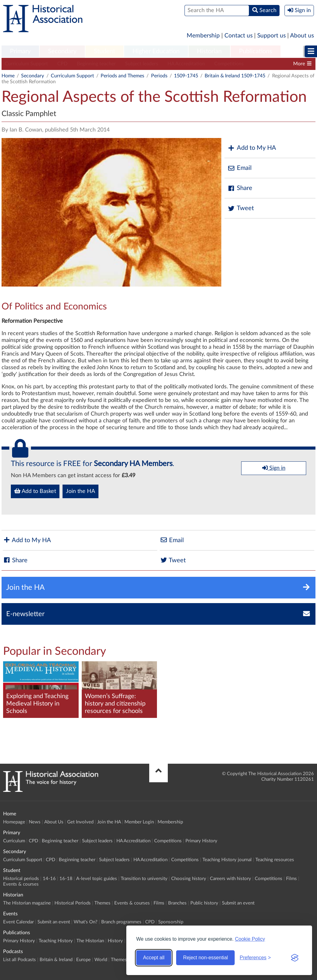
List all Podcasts (20, 960)
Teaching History (56, 941)
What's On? (86, 922)
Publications (256, 51)
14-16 (49, 879)
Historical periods (21, 879)
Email (240, 168)
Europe (83, 960)
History (115, 941)
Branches (177, 903)
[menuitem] (20, 52)
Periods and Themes (122, 76)
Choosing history (189, 879)
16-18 (66, 879)
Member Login (139, 822)
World (101, 960)
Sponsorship (171, 922)
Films (291, 879)
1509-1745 (186, 76)
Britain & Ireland (56, 960)
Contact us (239, 36)
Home (8, 76)
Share (240, 188)
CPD (62, 64)
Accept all (154, 958)
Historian (209, 51)
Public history (204, 903)
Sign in (274, 468)
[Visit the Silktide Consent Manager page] (295, 958)
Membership (203, 36)
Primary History (201, 841)
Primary (20, 51)
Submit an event (238, 903)
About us (302, 36)
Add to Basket (35, 491)
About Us (54, 822)
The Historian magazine (27, 903)
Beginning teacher (96, 64)
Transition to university (144, 879)
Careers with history (230, 879)
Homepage (14, 822)
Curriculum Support (26, 64)
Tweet (241, 208)
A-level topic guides (97, 879)
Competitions (229, 64)
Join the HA (80, 491)
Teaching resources (275, 860)
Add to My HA (252, 148)
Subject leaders (142, 64)
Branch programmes (121, 922)
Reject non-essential (205, 958)
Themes (102, 903)
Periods (159, 76)
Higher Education (156, 51)
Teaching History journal (279, 64)
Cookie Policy (250, 939)
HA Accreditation (186, 64)
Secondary (62, 51)
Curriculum (14, 841)
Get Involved (80, 822)
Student (104, 51)
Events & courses (21, 884)
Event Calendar (18, 922)
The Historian (90, 941)
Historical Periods (73, 903)
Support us (271, 36)
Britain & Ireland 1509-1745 (235, 76)
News (35, 822)
